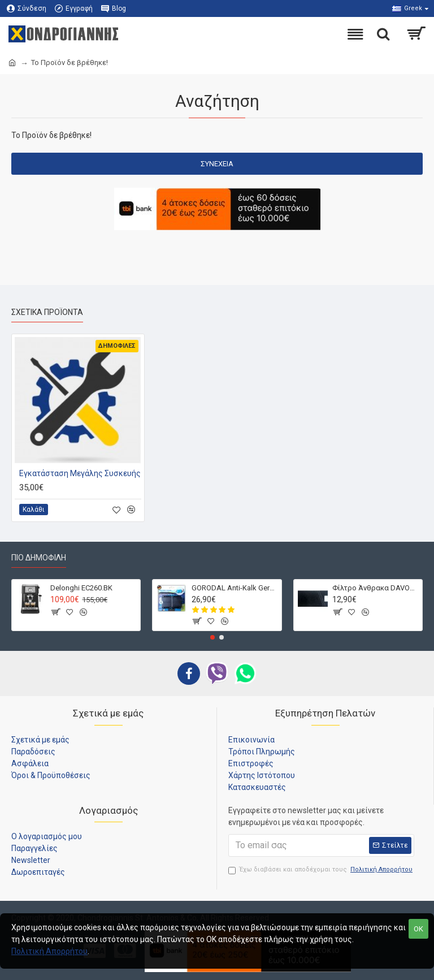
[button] (212, 637)
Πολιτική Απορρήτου (49, 951)
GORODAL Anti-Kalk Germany (235, 588)
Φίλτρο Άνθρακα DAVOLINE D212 (375, 588)
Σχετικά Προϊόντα (47, 312)
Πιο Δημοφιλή (39, 558)
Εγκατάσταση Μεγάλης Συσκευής (80, 473)
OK (418, 929)
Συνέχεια (217, 164)
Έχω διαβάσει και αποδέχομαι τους (321, 870)
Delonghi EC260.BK (81, 588)
